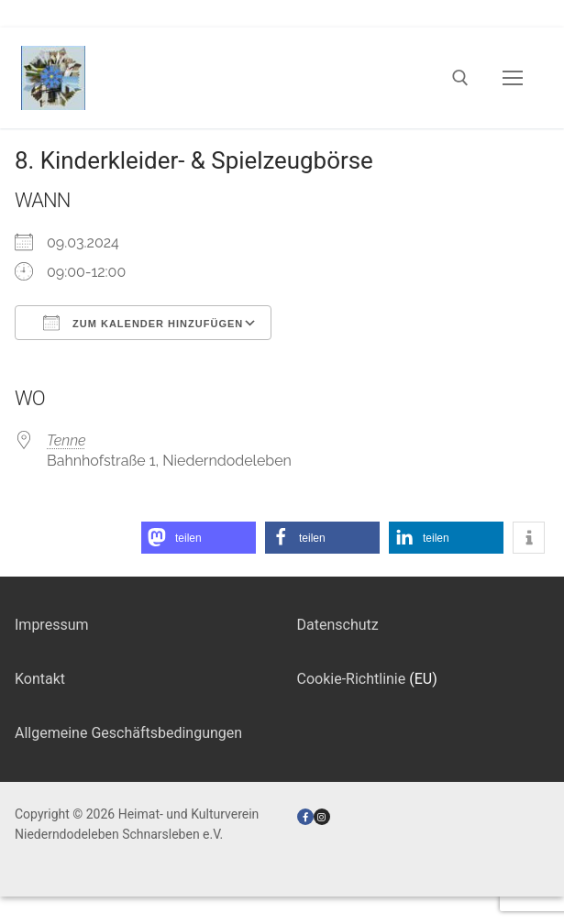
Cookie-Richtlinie (352, 679)
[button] (199, 538)
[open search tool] (460, 78)
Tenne (66, 440)
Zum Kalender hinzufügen (143, 323)
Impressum (52, 625)
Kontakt (40, 679)
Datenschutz (338, 625)
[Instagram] (322, 817)
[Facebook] (305, 817)
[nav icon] (513, 78)
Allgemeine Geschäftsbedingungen (128, 733)
